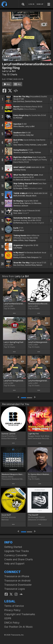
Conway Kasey (20, 170)
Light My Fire (33, 434)
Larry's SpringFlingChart (13, 342)
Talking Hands (20, 235)
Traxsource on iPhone (17, 576)
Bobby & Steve (20, 257)
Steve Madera (30, 109)
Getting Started (13, 547)
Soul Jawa (18, 213)
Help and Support (14, 564)
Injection (17, 124)
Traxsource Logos (15, 589)
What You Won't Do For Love (26, 175)
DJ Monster (36, 203)
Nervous (5, 520)
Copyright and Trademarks (20, 614)
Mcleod (27, 180)
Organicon (18, 245)
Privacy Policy (12, 610)
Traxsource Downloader (18, 585)
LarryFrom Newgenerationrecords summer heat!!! (14, 381)
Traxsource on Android (17, 581)
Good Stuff (6, 515)
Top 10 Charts (10, 74)
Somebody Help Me (22, 218)
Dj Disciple (18, 188)
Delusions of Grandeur (37, 520)
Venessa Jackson (21, 152)
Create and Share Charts (19, 559)
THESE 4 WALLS (20, 193)
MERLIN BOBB (19, 196)
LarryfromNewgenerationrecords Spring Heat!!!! (39, 381)
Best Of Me (18, 140)
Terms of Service (14, 606)
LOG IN (31, 4)
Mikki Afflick (19, 240)
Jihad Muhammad (38, 180)
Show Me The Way (21, 97)
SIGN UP (40, 4)
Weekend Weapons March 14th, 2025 (13, 474)
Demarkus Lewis (35, 188)
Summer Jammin (8, 434)
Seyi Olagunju (30, 240)
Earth (16, 228)
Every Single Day (21, 115)
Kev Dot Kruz (19, 101)
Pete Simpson (33, 257)
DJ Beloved (18, 180)
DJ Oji (26, 223)
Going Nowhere (20, 150)
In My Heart (19, 253)
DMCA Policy (12, 623)
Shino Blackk (19, 126)
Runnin (17, 107)
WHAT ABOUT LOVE (22, 167)
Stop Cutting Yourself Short (25, 183)
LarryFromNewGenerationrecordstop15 (14, 304)
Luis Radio (18, 248)
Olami (26, 188)
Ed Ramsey (18, 223)
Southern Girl (19, 133)
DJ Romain (18, 118)
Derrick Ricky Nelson (34, 101)
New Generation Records (39, 438)
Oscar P (26, 213)
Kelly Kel (30, 135)
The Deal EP (33, 515)
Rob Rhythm (18, 109)
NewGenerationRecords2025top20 (39, 304)
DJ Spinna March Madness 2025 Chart (40, 474)
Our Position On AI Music (19, 627)
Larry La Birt (9, 71)
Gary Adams (18, 145)
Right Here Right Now (23, 157)
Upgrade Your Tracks (17, 551)
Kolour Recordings (9, 438)
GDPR (8, 618)
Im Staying (18, 201)
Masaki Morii (31, 196)
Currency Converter (16, 555)
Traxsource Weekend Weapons (13, 479)
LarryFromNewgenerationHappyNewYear (39, 342)
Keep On (17, 211)
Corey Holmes (19, 135)
